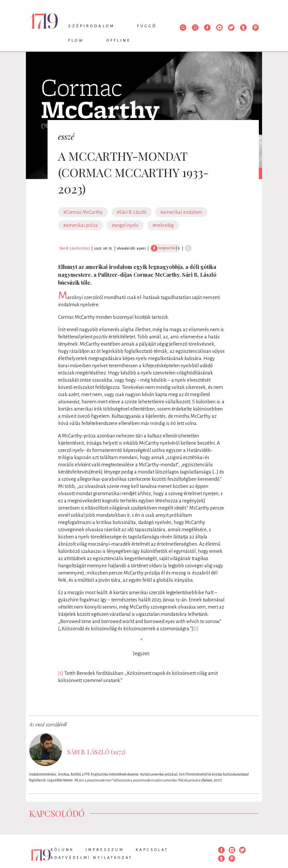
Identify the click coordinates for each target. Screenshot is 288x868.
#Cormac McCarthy (83, 212)
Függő (147, 26)
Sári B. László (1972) (75, 248)
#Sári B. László (132, 212)
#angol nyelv (125, 225)
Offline (119, 40)
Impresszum (105, 850)
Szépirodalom (92, 26)
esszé (66, 136)
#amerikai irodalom (181, 212)
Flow (76, 40)
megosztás (163, 248)
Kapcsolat (152, 850)
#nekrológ (163, 225)
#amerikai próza (81, 225)
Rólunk (62, 850)
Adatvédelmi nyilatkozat (92, 858)
